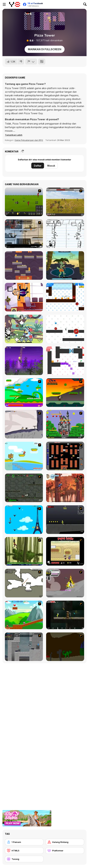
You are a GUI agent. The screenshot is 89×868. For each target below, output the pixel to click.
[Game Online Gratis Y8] (15, 4)
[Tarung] (24, 859)
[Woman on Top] (24, 520)
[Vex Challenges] (65, 329)
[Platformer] (65, 851)
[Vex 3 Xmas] (65, 361)
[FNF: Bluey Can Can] (24, 329)
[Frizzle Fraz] (24, 615)
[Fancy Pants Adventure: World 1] (24, 424)
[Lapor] (31, 61)
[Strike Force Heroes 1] (24, 234)
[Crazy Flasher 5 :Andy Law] (65, 615)
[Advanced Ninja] (24, 583)
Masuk (51, 166)
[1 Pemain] (24, 842)
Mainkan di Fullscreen (45, 49)
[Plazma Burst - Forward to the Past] (24, 647)
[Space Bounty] (24, 488)
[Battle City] (65, 456)
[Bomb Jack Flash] (65, 424)
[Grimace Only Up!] (24, 361)
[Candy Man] (24, 393)
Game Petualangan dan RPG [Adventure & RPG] (29, 140)
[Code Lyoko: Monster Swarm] (24, 551)
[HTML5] (24, 851)
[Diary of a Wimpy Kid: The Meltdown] (65, 234)
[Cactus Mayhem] (65, 265)
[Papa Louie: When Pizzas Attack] (65, 551)
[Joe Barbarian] (65, 393)
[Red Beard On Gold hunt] (24, 456)
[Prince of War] (24, 202)
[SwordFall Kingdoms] (65, 202)
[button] (14, 135)
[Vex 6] (65, 297)
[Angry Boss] (24, 297)
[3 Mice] (24, 265)
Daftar (38, 166)
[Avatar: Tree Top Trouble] (65, 488)
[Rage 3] (65, 583)
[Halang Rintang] (65, 842)
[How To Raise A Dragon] (65, 647)
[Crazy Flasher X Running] (65, 520)
